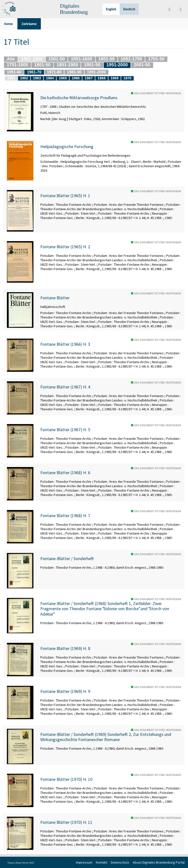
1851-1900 (67, 65)
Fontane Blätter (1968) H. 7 (65, 516)
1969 (115, 78)
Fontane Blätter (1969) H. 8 (65, 648)
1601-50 (106, 59)
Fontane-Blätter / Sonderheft (67, 559)
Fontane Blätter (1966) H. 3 (65, 344)
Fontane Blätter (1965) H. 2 (65, 247)
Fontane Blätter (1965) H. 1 (65, 196)
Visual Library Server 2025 (21, 863)
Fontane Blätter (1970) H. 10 (66, 779)
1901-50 (92, 65)
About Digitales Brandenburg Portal (159, 862)
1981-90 (74, 72)
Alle (11, 59)
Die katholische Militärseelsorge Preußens (79, 98)
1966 (76, 78)
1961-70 (34, 72)
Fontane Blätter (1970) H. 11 (66, 822)
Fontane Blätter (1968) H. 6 (65, 473)
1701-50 (156, 59)
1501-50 (57, 59)
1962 (24, 78)
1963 (37, 78)
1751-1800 (17, 65)
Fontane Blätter (55, 298)
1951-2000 (117, 65)
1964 (50, 78)
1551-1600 (81, 59)
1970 (127, 78)
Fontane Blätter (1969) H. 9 (65, 691)
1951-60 (14, 72)
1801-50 (42, 65)
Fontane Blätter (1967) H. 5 (65, 430)
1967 (89, 78)
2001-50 (142, 65)
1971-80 (54, 72)
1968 (101, 78)
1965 (63, 78)
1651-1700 (131, 59)
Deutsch (129, 9)
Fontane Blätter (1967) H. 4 (65, 387)
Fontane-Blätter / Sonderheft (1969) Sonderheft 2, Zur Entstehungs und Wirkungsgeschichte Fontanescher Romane (106, 737)
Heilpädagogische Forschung (67, 147)
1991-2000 (96, 72)
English (111, 9)
